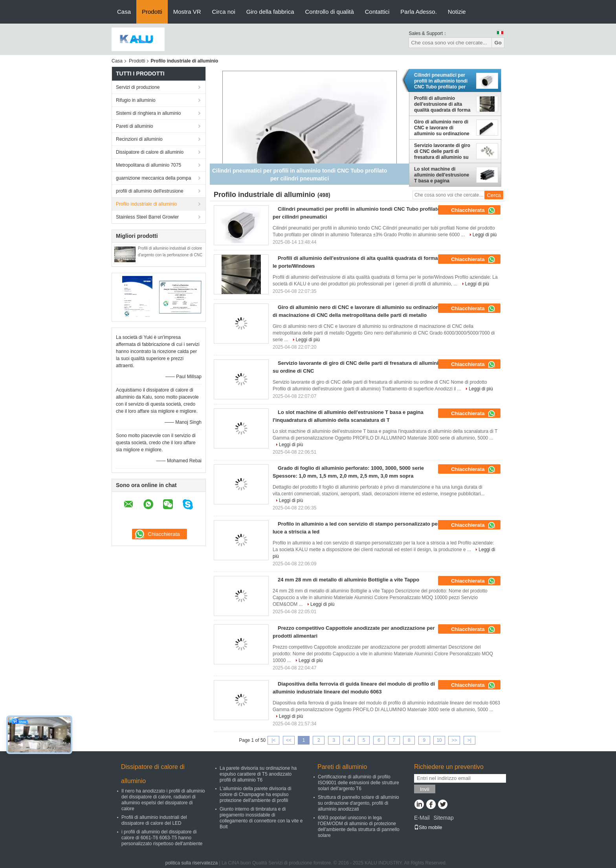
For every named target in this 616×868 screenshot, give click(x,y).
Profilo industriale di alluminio (146, 204)
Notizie (457, 12)
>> (454, 740)
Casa (124, 12)
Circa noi (224, 12)
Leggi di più (485, 235)
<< (289, 740)
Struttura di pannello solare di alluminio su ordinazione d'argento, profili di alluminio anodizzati (358, 803)
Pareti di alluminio (135, 126)
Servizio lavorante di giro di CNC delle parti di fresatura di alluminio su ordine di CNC (442, 151)
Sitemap (443, 818)
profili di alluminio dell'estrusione (150, 191)
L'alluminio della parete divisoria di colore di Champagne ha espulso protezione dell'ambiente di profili (255, 794)
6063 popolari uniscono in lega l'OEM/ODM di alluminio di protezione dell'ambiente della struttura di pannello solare (359, 827)
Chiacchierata (473, 210)
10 (439, 740)
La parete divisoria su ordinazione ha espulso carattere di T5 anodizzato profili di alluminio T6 (258, 774)
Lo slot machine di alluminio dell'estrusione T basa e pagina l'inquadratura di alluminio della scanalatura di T (444, 175)
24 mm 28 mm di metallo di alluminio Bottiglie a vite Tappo (348, 580)
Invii (425, 789)
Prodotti (152, 12)
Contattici (377, 12)
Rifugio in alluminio (136, 100)
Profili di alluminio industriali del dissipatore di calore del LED (154, 820)
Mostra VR (187, 12)
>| (469, 740)
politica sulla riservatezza (192, 863)
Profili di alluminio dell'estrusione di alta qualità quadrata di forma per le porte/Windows (442, 104)
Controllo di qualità (330, 12)
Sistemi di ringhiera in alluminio (148, 113)
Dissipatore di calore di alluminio (150, 152)
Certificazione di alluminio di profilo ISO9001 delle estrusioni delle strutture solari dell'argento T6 (358, 783)
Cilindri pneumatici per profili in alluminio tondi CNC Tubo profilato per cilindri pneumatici (441, 81)
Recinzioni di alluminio (139, 139)
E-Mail (422, 818)
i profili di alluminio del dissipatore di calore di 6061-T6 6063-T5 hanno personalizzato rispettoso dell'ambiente (162, 838)
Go (498, 43)
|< (273, 740)
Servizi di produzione (138, 87)
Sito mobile (428, 828)
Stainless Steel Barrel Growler (147, 217)
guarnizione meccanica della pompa (153, 178)
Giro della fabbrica (270, 12)
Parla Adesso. (419, 12)
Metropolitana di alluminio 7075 (148, 165)
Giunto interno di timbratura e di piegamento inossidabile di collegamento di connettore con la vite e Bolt (261, 818)
